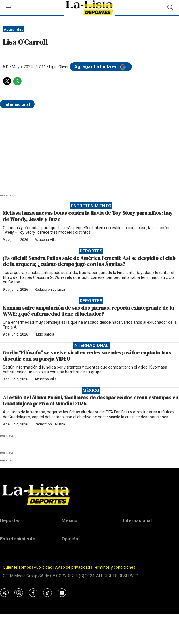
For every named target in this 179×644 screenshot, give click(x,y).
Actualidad (14, 29)
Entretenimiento (91, 206)
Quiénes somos (17, 567)
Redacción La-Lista (50, 290)
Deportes (91, 251)
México (91, 390)
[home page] (89, 494)
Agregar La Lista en (101, 67)
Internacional (17, 104)
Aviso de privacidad (73, 567)
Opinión (70, 539)
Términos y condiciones (114, 567)
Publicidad (43, 567)
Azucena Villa (46, 240)
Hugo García (44, 334)
